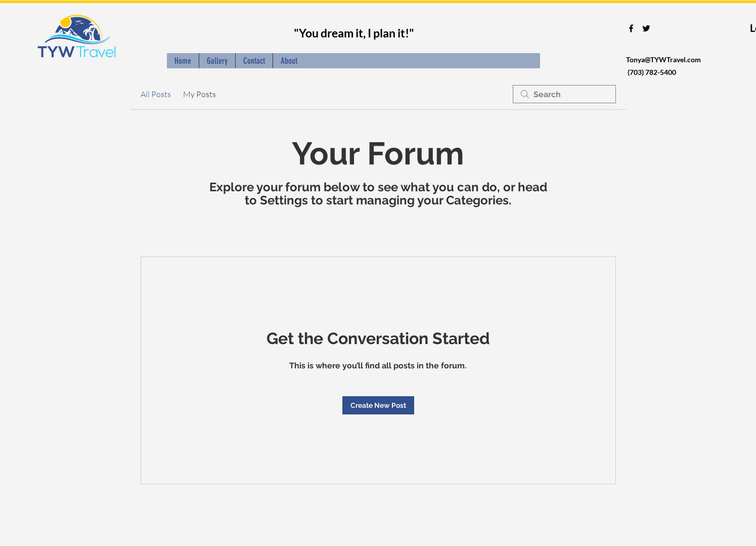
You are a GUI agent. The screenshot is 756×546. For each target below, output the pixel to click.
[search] (564, 94)
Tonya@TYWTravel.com (663, 59)
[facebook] (631, 28)
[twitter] (646, 28)
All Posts (156, 94)
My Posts (199, 94)
